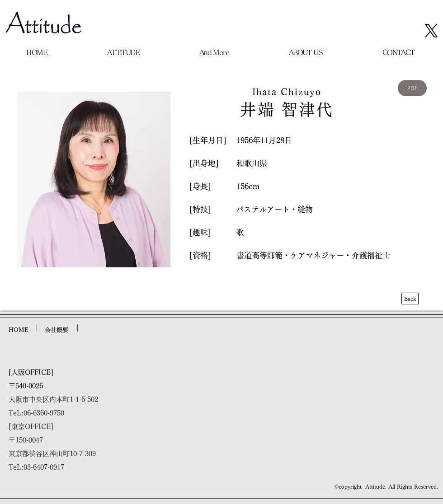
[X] (431, 31)
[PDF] (412, 88)
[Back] (410, 299)
